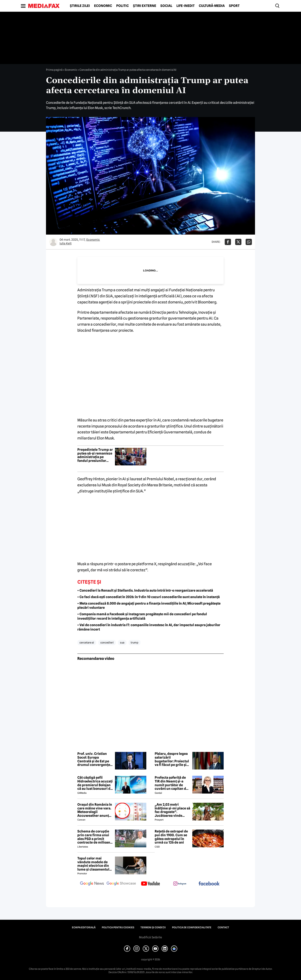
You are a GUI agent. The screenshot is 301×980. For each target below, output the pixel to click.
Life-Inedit (186, 6)
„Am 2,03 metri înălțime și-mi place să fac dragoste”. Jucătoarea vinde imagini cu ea (172, 810)
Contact (223, 927)
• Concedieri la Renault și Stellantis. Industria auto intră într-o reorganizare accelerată (145, 590)
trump (135, 642)
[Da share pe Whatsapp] (249, 242)
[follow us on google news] (92, 884)
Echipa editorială (84, 927)
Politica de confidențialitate (192, 927)
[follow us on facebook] (209, 884)
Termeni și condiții (153, 927)
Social (166, 6)
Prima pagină (54, 70)
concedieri (107, 642)
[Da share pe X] (238, 242)
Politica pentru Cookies (118, 927)
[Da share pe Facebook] (228, 242)
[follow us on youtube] (150, 884)
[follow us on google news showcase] (121, 884)
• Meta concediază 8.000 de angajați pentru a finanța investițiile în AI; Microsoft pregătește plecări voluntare (149, 606)
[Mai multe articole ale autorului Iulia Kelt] (53, 242)
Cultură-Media (212, 6)
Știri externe (145, 6)
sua (122, 642)
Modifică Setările (150, 937)
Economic (103, 6)
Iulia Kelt (66, 243)
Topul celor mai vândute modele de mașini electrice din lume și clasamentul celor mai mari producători (93, 864)
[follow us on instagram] (180, 884)
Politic (122, 6)
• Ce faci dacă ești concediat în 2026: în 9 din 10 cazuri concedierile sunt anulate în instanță (149, 597)
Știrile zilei (80, 6)
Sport (234, 6)
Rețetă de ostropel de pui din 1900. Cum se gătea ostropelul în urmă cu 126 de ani (171, 837)
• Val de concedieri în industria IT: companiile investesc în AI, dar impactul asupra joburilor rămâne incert (149, 627)
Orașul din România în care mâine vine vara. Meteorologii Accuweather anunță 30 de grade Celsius (95, 810)
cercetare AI (87, 642)
